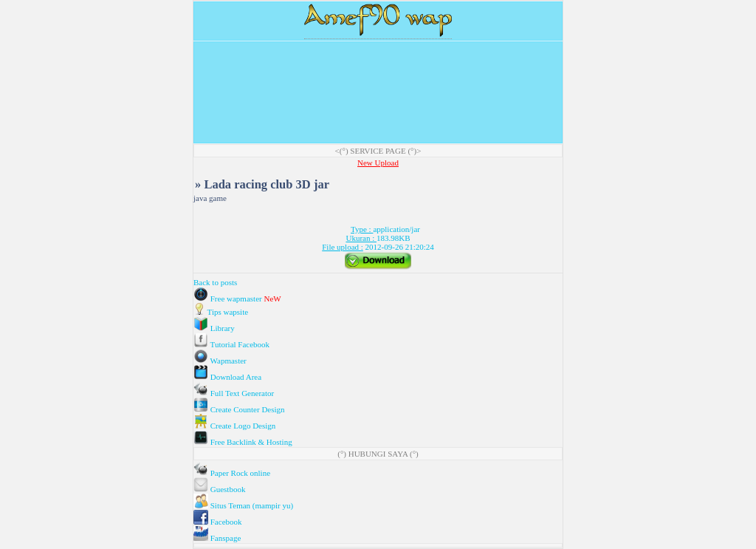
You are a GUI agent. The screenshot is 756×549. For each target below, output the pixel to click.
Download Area (227, 377)
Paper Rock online (232, 473)
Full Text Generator (234, 393)
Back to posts (215, 282)
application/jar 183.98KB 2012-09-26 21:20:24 (378, 238)
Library (214, 328)
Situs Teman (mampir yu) (243, 505)
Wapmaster (220, 361)
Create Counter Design (239, 409)
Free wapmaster (228, 299)
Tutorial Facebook (231, 344)
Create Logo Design (234, 426)
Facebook (218, 522)
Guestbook (219, 489)
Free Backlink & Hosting (243, 442)
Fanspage (217, 538)
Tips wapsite (221, 312)
